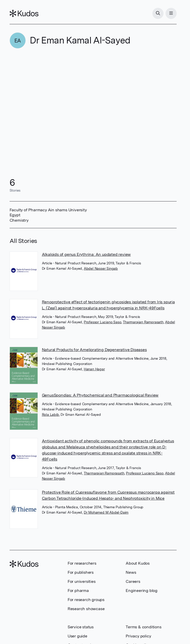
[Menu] (171, 13)
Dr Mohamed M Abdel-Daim (106, 512)
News (131, 572)
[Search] (158, 13)
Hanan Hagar (94, 369)
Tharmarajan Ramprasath (143, 322)
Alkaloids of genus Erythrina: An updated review (86, 254)
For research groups (86, 600)
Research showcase (86, 609)
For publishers (81, 572)
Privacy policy (138, 636)
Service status (81, 627)
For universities (82, 581)
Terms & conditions (143, 627)
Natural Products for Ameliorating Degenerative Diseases (94, 350)
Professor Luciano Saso (103, 322)
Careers (133, 581)
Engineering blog (142, 591)
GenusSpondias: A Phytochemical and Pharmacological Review (100, 395)
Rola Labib (50, 415)
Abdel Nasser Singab (101, 268)
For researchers (82, 563)
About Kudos (138, 563)
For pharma (78, 591)
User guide (77, 636)
